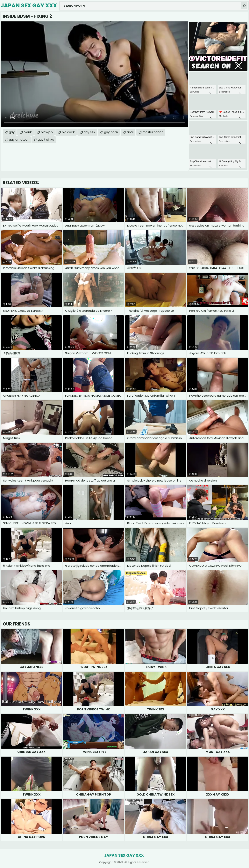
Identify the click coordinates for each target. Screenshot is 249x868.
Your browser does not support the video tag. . (95, 74)
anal (130, 132)
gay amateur (19, 140)
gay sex (89, 132)
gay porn (111, 132)
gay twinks (46, 140)
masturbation (153, 132)
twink (28, 132)
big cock (68, 132)
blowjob (47, 132)
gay (12, 132)
